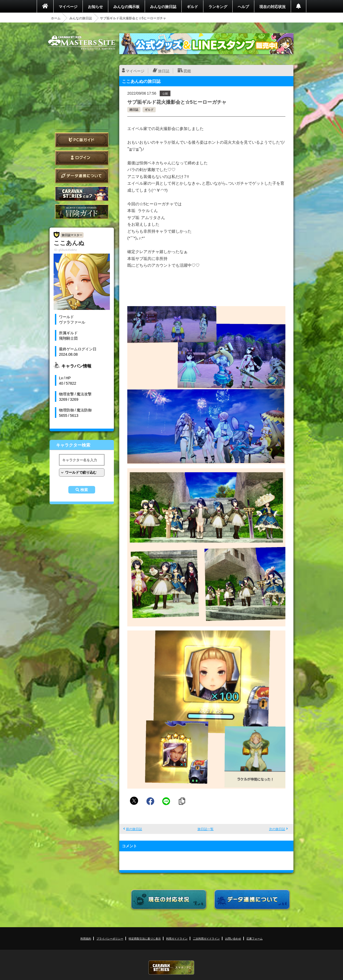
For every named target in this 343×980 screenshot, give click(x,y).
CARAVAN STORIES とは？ (82, 194)
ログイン (82, 158)
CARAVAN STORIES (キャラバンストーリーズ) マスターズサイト (82, 43)
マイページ (68, 6)
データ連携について (82, 176)
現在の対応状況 (273, 6)
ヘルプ (243, 6)
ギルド (192, 6)
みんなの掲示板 (126, 6)
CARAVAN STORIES (171, 968)
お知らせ (95, 6)
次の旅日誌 (277, 829)
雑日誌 (134, 109)
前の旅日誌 (134, 829)
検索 (84, 490)
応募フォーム (255, 938)
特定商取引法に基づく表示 (145, 938)
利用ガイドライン (177, 938)
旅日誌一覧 (206, 829)
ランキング (218, 6)
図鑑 (187, 71)
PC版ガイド (82, 140)
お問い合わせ (233, 938)
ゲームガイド (82, 212)
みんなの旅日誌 (163, 6)
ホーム (56, 18)
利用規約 (86, 938)
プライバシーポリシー (110, 938)
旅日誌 (164, 71)
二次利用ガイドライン (206, 938)
